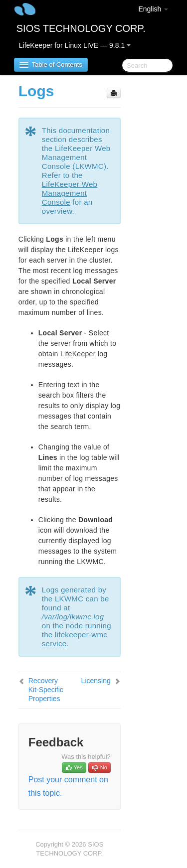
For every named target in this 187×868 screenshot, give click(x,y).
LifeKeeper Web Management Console (70, 193)
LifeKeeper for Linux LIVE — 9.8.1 (75, 45)
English (153, 9)
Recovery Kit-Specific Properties (46, 690)
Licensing (96, 681)
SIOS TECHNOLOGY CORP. (81, 28)
